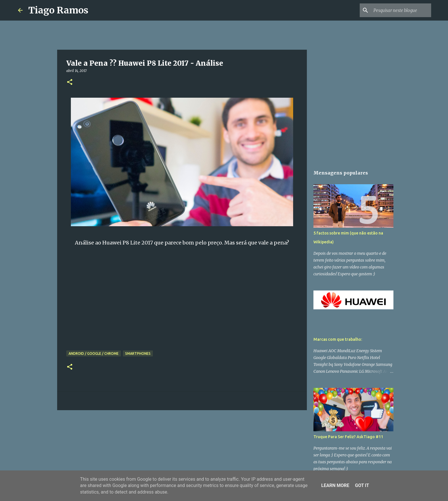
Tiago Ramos (58, 10)
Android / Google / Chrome (94, 353)
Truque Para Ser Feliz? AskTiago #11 (348, 437)
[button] (70, 82)
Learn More (335, 485)
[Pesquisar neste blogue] (401, 10)
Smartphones (138, 353)
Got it (362, 485)
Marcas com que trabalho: (338, 339)
